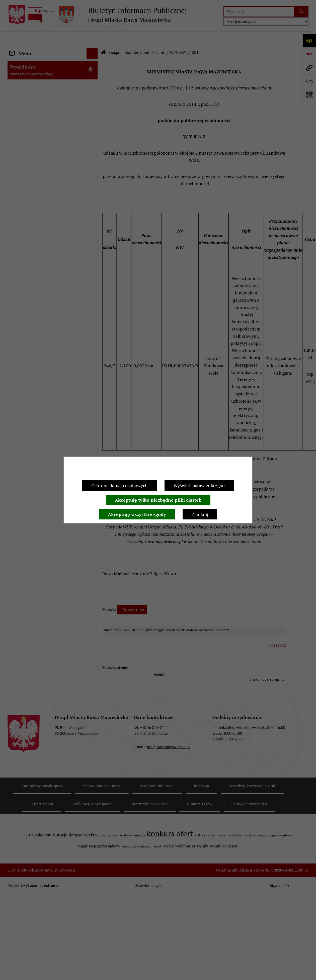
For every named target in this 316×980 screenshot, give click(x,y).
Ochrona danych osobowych (120, 485)
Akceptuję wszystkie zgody (137, 514)
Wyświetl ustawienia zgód (199, 485)
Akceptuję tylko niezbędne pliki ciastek (158, 500)
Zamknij (200, 514)
